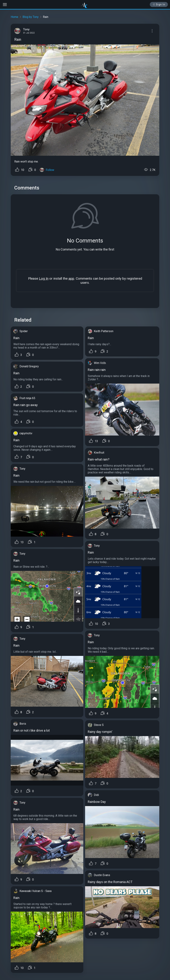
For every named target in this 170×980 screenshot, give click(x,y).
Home (14, 17)
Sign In (159, 4)
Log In (44, 278)
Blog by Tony (31, 17)
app (71, 278)
